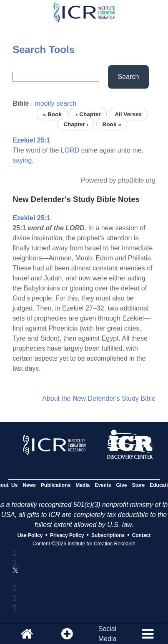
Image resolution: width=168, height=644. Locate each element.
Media (83, 485)
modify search (56, 103)
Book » (112, 124)
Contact (142, 535)
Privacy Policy (67, 535)
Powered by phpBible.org (118, 180)
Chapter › (76, 124)
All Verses (128, 114)
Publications (56, 485)
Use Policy (30, 535)
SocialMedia (108, 634)
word (33, 150)
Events (103, 485)
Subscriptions (108, 535)
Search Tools (44, 50)
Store (139, 485)
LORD (70, 150)
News (29, 485)
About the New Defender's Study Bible (99, 398)
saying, (23, 160)
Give (122, 485)
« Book (52, 114)
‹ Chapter (88, 114)
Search (129, 77)
